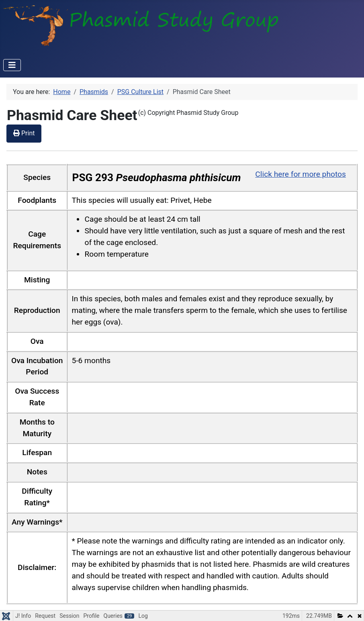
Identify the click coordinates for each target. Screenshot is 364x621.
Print (24, 133)
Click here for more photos (300, 174)
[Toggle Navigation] (12, 65)
